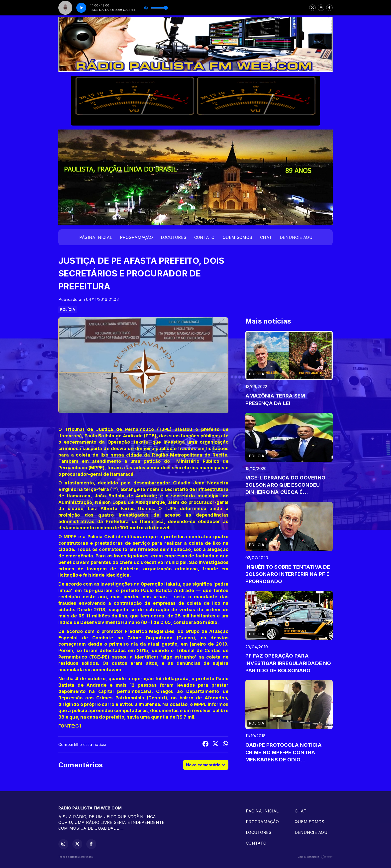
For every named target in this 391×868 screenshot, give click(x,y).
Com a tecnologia (315, 857)
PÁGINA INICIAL (96, 237)
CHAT (266, 237)
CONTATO (204, 237)
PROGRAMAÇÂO (136, 237)
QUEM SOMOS (237, 237)
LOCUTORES (174, 237)
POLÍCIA (68, 310)
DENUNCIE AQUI (297, 237)
